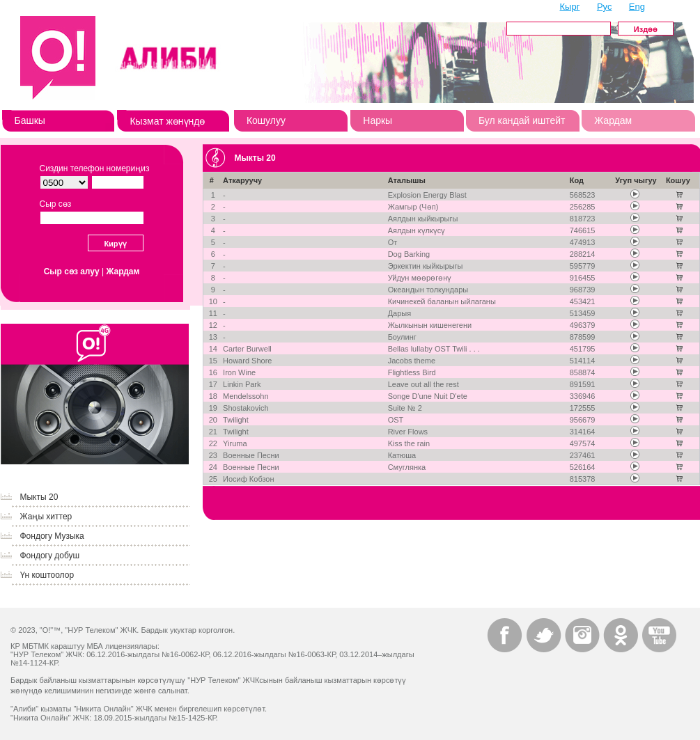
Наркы (378, 120)
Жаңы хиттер (46, 517)
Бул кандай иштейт (522, 120)
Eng (637, 7)
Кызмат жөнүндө (167, 121)
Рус (605, 7)
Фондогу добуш (50, 556)
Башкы (30, 120)
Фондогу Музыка (52, 536)
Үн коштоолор (47, 575)
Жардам (613, 120)
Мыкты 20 (39, 497)
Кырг (570, 7)
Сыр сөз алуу (72, 271)
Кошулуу (266, 120)
